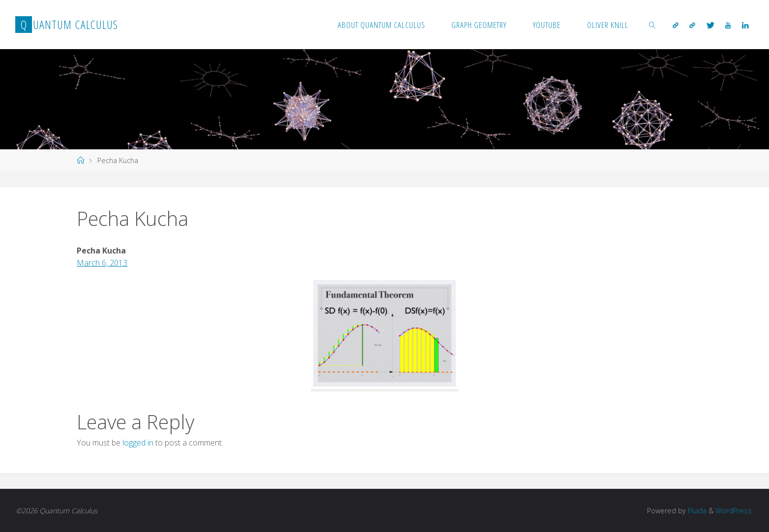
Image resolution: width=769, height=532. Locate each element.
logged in (138, 443)
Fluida (696, 511)
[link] (652, 25)
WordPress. (734, 511)
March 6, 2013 (102, 263)
